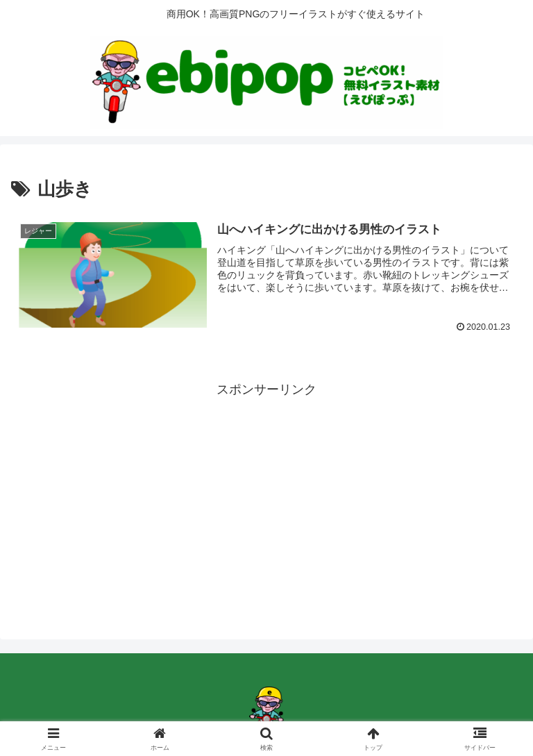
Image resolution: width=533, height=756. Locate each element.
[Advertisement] (266, 498)
